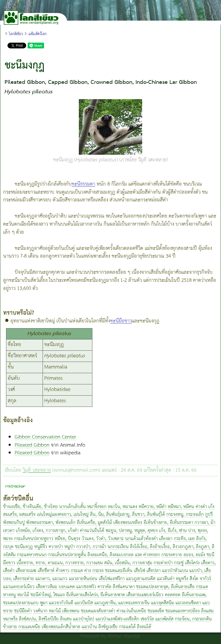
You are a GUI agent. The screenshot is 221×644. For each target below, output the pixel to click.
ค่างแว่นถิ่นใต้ (92, 531)
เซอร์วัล (147, 619)
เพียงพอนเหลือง (128, 523)
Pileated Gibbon (32, 445)
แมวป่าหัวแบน (175, 571)
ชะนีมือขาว (121, 321)
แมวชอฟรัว (86, 587)
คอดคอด (173, 595)
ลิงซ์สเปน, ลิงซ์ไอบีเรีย (40, 619)
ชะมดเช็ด (156, 611)
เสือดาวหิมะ (47, 587)
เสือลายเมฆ (26, 571)
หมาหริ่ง (10, 619)
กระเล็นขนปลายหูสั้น (67, 555)
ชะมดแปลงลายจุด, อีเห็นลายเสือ (165, 587)
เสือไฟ (139, 571)
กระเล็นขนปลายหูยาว (34, 539)
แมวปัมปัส (84, 603)
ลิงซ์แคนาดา (124, 587)
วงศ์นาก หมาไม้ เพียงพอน (56, 611)
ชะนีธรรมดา (83, 184)
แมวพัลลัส (164, 619)
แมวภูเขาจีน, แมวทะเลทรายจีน (122, 603)
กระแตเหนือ (29, 627)
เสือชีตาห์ (46, 571)
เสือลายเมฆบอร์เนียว (145, 595)
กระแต (77, 571)
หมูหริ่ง (182, 579)
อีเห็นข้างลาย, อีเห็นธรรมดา (169, 523)
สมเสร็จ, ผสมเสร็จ (19, 514)
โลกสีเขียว (16, 34)
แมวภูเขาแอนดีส (141, 579)
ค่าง (88, 571)
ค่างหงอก (152, 555)
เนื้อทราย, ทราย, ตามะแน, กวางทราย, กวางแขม (60, 563)
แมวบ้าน (89, 627)
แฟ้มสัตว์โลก (38, 34)
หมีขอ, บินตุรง (67, 539)
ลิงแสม (207, 611)
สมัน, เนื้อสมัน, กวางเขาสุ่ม (128, 563)
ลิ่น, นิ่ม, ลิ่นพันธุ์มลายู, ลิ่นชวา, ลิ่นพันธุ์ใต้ (127, 514)
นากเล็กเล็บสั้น (73, 507)
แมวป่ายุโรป (84, 619)
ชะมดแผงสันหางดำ (98, 611)
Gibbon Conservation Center (45, 437)
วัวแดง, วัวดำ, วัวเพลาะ (103, 539)
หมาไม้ (23, 595)
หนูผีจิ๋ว (41, 547)
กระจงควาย (172, 555)
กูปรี (209, 514)
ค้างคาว (63, 571)
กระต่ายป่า (163, 563)
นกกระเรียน (118, 547)
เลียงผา (166, 539)
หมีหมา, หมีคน (181, 507)
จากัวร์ (205, 579)
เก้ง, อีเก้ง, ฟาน (173, 531)
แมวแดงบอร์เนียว (19, 587)
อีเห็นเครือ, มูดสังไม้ (94, 523)
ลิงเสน (66, 619)
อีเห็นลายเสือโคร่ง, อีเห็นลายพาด (96, 595)
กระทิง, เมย (184, 539)
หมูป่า (70, 547)
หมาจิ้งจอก (97, 507)
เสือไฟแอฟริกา (112, 579)
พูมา (44, 603)
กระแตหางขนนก (32, 555)
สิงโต (194, 579)
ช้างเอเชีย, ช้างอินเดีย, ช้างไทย (31, 507)
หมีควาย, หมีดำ (153, 507)
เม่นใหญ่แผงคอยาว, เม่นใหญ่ (63, 514)
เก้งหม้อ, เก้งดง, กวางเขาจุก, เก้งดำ (47, 531)
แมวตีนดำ (166, 579)
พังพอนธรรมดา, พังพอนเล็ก (51, 523)
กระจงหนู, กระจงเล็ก (185, 514)
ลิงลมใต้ (144, 627)
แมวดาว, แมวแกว (51, 579)
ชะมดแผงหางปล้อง (183, 611)
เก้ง (211, 507)
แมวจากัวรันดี (61, 603)
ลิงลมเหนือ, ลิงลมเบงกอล (110, 555)
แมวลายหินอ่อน (83, 579)
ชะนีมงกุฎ (24, 547)
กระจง (98, 571)
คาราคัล (104, 587)
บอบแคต (67, 587)
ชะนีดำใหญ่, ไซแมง (48, 595)
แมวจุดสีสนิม (163, 603)
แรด (138, 555)
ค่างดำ (201, 507)
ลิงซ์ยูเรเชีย (108, 627)
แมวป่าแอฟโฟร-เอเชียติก (117, 619)
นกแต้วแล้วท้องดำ (141, 539)
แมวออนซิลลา (188, 603)
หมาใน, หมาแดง (123, 507)
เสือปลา (154, 571)
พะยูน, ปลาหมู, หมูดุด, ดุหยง (132, 531)
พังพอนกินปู (14, 523)
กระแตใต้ (127, 627)
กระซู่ (179, 563)
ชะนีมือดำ (23, 611)
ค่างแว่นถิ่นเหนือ (131, 611)
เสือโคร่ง (192, 563)
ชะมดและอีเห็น (119, 571)
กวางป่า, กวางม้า (91, 547)
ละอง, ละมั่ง (194, 555)
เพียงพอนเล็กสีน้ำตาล (61, 627)
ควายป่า (56, 547)
